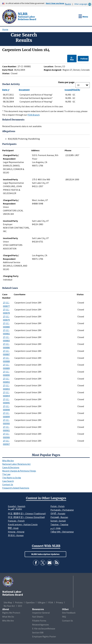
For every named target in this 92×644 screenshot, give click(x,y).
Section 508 (38, 633)
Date (6, 90)
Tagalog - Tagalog (59, 524)
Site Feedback (69, 613)
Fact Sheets (38, 617)
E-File (72, 58)
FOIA (51, 602)
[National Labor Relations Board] (10, 16)
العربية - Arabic (15, 509)
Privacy (59, 602)
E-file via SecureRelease (44, 629)
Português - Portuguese (62, 510)
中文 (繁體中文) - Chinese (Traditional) (27, 513)
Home (5, 29)
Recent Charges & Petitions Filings (19, 471)
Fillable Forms (39, 621)
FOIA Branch (34, 115)
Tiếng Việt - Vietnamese (62, 532)
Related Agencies (41, 625)
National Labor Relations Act (16, 464)
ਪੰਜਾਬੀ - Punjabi (58, 513)
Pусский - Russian (59, 517)
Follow (84, 59)
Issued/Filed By (72, 90)
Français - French (16, 521)
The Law (6, 474)
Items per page (66, 82)
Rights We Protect (11, 613)
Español (68, 4)
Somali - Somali (58, 521)
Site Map (8, 602)
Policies (19, 602)
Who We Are (8, 461)
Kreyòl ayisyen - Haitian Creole (23, 524)
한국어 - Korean (16, 535)
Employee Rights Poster (44, 636)
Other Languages (83, 4)
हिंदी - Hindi (13, 528)
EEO (20, 606)
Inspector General (41, 613)
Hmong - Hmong (16, 532)
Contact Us (8, 484)
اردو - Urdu (55, 528)
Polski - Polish (57, 506)
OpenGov (30, 602)
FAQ (64, 617)
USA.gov (41, 602)
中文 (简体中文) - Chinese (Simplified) (26, 517)
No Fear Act (9, 606)
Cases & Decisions (11, 467)
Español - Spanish (17, 506)
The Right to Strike (12, 478)
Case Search (8, 481)
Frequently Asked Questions (16, 488)
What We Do (8, 617)
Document (24, 90)
